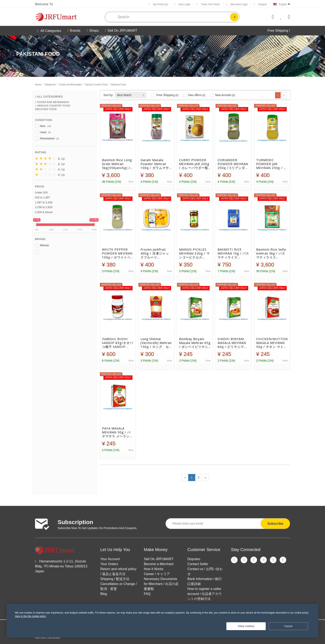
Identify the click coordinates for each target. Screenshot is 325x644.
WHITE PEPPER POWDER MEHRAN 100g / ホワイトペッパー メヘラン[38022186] (117, 253)
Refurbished (47, 139)
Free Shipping (165, 95)
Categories (50, 84)
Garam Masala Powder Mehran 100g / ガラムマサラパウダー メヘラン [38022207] (156, 164)
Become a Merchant (159, 564)
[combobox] (131, 94)
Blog (104, 594)
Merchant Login (237, 4)
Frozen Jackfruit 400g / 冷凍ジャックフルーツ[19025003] (155, 253)
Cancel (288, 626)
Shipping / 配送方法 (115, 579)
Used (43, 132)
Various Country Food (96, 84)
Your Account (110, 559)
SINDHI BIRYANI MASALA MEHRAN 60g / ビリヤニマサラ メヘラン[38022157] (232, 343)
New (43, 126)
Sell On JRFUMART (121, 31)
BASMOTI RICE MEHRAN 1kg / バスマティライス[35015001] (233, 253)
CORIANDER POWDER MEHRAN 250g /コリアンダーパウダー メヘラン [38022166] (233, 164)
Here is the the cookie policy (30, 616)
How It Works (154, 569)
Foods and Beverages (70, 84)
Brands (74, 31)
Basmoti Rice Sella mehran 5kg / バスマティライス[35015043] (271, 253)
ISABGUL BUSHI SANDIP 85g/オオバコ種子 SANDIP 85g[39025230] (118, 343)
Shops (93, 31)
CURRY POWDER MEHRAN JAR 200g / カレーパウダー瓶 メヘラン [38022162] (194, 164)
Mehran (42, 245)
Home (38, 84)
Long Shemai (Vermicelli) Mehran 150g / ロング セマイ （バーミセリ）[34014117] (156, 343)
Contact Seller (198, 564)
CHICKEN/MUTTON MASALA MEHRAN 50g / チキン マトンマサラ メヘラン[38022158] (272, 343)
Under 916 (41, 192)
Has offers (194, 95)
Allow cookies (246, 626)
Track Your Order (208, 4)
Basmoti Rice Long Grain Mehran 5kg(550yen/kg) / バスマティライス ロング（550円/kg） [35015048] (118, 164)
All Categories (49, 31)
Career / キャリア (157, 574)
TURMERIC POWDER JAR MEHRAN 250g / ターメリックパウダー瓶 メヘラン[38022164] (272, 164)
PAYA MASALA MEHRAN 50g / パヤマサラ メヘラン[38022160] (116, 432)
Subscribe (275, 524)
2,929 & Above (44, 212)
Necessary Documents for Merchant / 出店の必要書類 (161, 584)
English (283, 4)
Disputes (194, 559)
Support (261, 4)
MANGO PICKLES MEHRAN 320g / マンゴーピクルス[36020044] (194, 253)
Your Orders (109, 564)
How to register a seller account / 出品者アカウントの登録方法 (204, 594)
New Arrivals (223, 95)
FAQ (147, 594)
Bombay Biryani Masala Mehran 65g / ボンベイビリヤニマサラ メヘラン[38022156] (195, 343)
